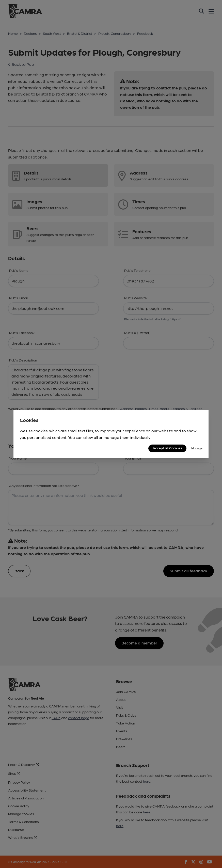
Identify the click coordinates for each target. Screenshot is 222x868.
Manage (197, 448)
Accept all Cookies (167, 448)
